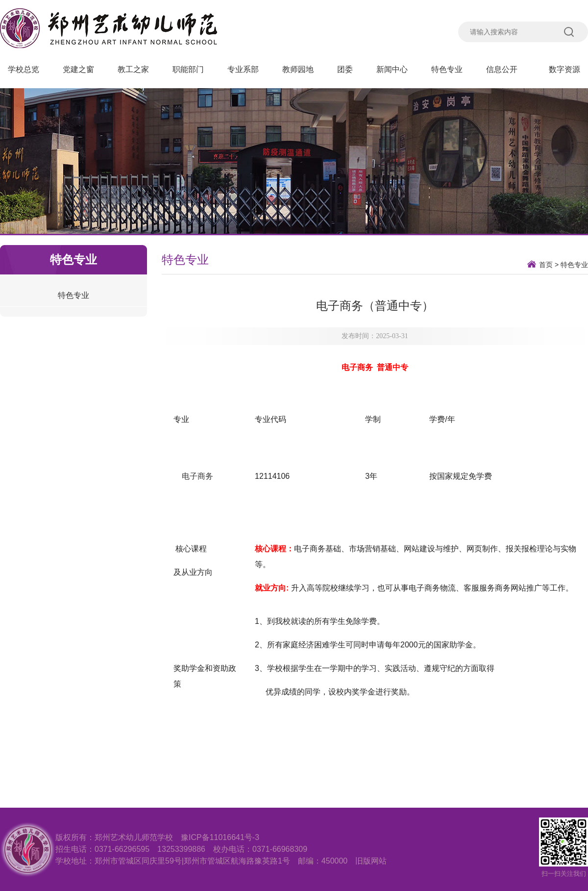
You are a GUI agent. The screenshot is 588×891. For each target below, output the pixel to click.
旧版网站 (371, 861)
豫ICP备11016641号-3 (220, 837)
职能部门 (188, 69)
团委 (345, 69)
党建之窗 (78, 69)
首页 (546, 265)
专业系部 (243, 69)
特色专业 (447, 69)
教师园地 (298, 69)
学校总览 (24, 69)
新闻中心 (392, 69)
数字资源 (564, 69)
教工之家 (133, 69)
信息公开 (506, 69)
